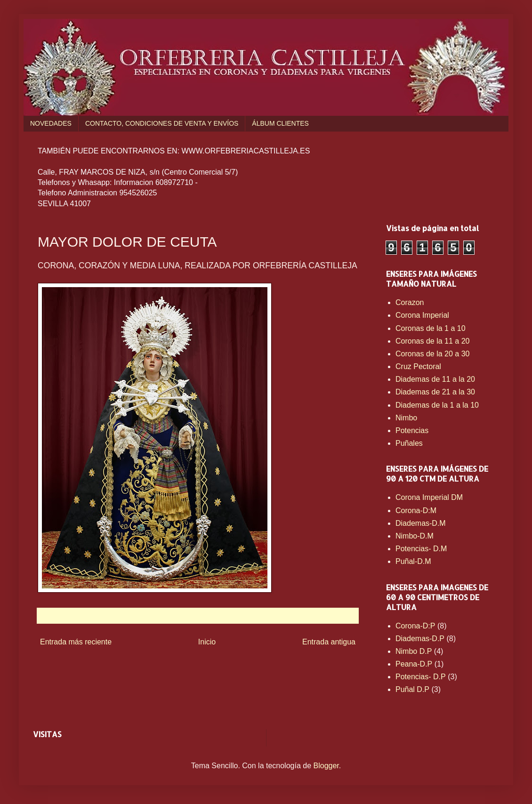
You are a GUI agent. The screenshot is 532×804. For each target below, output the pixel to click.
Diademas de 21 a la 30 (435, 392)
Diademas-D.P (420, 639)
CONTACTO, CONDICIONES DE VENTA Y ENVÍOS (162, 123)
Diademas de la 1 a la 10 (437, 405)
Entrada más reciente (76, 642)
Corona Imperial (422, 315)
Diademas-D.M (421, 523)
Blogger (326, 766)
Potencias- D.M (421, 549)
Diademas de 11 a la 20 (435, 379)
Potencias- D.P (421, 677)
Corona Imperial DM (429, 497)
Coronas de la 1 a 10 (431, 328)
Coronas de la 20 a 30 (432, 354)
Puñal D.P (412, 689)
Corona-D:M (416, 511)
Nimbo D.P (414, 651)
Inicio (207, 642)
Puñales (409, 443)
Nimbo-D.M (415, 536)
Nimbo (406, 418)
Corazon (410, 302)
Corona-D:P (415, 626)
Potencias (412, 430)
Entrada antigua (329, 642)
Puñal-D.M (413, 561)
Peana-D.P (414, 664)
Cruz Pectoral (418, 366)
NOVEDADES (51, 123)
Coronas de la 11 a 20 (432, 341)
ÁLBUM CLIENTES (280, 123)
